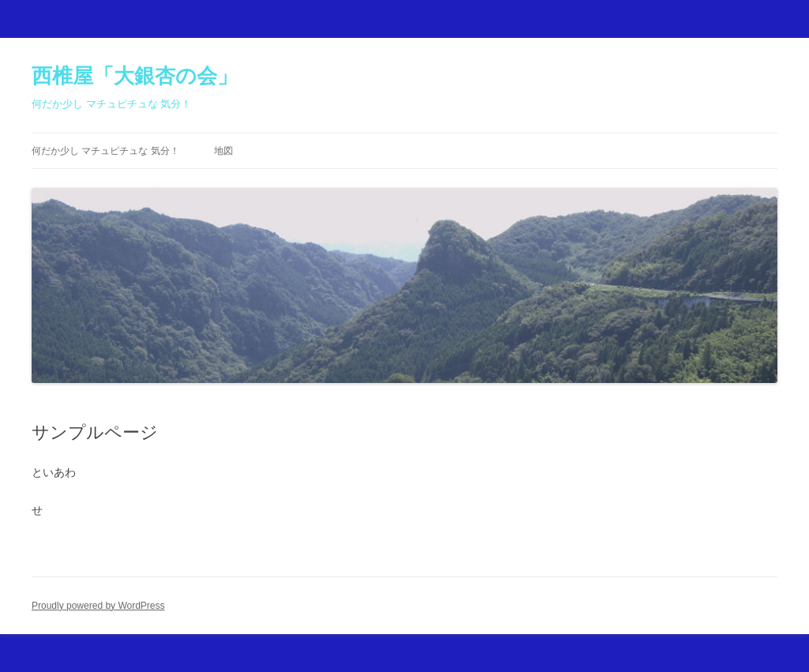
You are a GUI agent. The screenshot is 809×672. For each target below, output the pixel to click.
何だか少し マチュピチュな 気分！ (105, 151)
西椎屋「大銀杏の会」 (135, 76)
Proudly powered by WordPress (98, 606)
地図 (224, 151)
